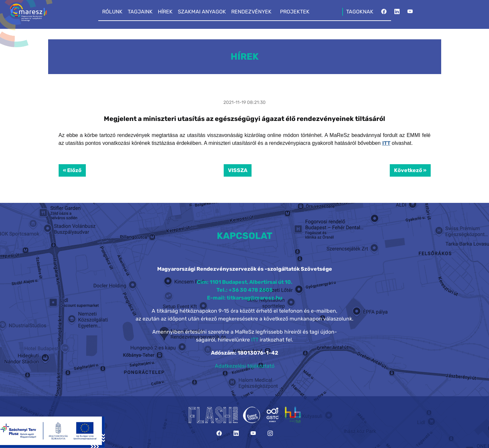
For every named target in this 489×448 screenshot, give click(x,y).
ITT (386, 143)
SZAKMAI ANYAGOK (202, 12)
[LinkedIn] (397, 13)
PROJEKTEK (295, 12)
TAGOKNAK (360, 12)
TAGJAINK (140, 12)
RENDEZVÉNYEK (251, 12)
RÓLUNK (112, 12)
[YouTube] (410, 13)
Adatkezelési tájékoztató (245, 366)
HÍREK (165, 12)
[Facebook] (384, 13)
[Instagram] (270, 433)
